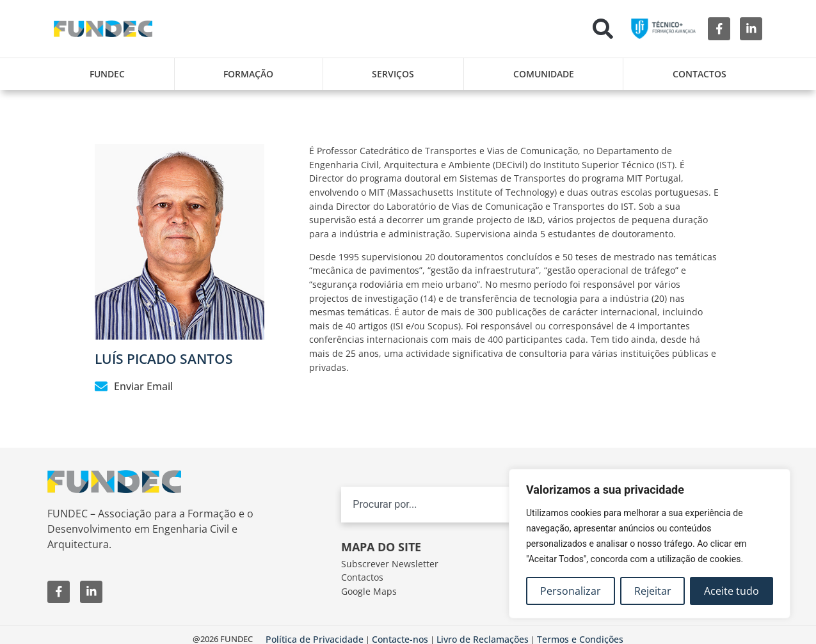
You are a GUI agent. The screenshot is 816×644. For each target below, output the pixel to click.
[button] (603, 29)
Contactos (700, 74)
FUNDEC (107, 74)
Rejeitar (653, 591)
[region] (650, 544)
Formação (248, 74)
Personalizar (571, 591)
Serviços (393, 74)
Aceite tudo (732, 591)
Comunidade (544, 74)
